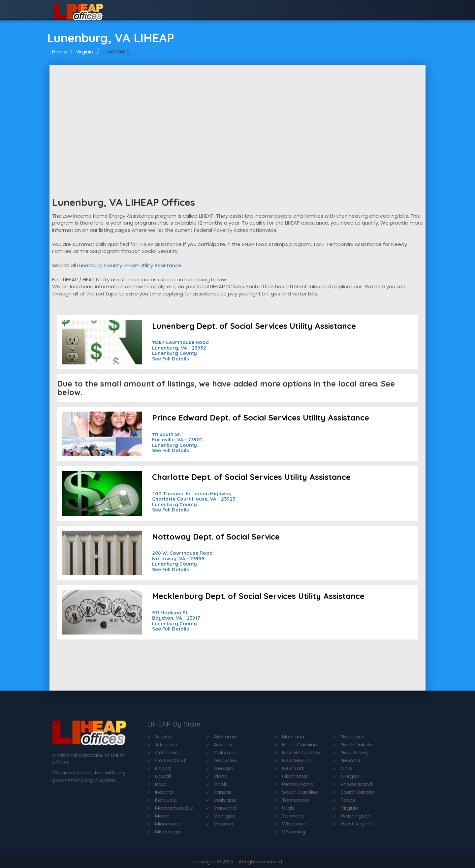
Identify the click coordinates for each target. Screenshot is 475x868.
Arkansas (166, 744)
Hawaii (163, 776)
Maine (162, 816)
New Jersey (355, 752)
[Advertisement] (237, 114)
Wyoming (294, 832)
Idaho (221, 776)
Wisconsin (294, 824)
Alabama (225, 737)
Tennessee (296, 800)
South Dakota (358, 792)
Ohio (346, 768)
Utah (288, 808)
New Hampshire (301, 752)
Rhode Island (356, 784)
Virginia (85, 52)
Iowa (161, 784)
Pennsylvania (298, 784)
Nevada (350, 760)
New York (293, 768)
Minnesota (168, 824)
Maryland (225, 808)
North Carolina (300, 744)
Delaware (225, 760)
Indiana (164, 792)
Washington (356, 816)
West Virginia (357, 824)
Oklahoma (295, 776)
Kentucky (166, 800)
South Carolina (300, 792)
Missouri (223, 824)
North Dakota (357, 744)
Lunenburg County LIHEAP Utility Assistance (129, 265)
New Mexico (296, 760)
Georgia (224, 768)
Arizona (223, 744)
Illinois (221, 784)
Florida (163, 768)
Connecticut (171, 760)
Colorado (225, 752)
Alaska (163, 737)
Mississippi (168, 832)
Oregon (350, 776)
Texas (348, 800)
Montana (293, 737)
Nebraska (352, 737)
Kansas (223, 792)
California (167, 752)
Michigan (224, 816)
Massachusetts (174, 808)
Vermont (293, 816)
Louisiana (225, 800)
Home (60, 52)
